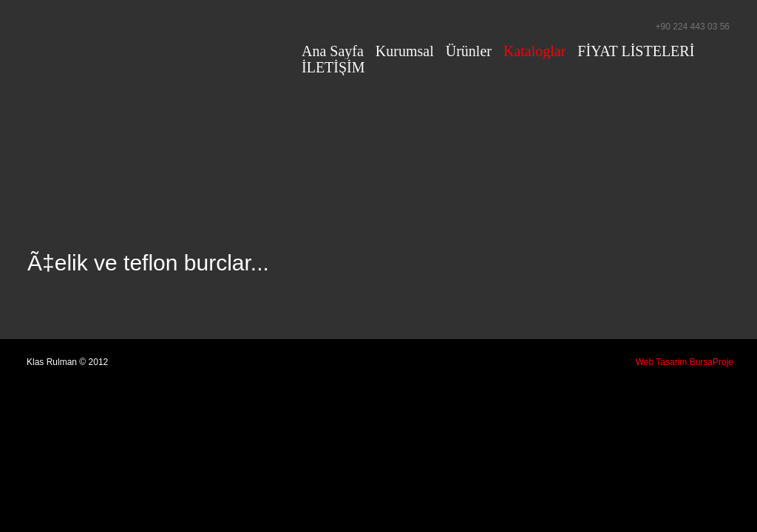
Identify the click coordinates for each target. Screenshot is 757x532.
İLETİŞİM (333, 67)
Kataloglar (534, 51)
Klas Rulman (157, 40)
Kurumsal (405, 51)
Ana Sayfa (333, 51)
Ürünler (469, 51)
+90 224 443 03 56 (693, 27)
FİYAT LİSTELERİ (636, 51)
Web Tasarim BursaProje (685, 362)
